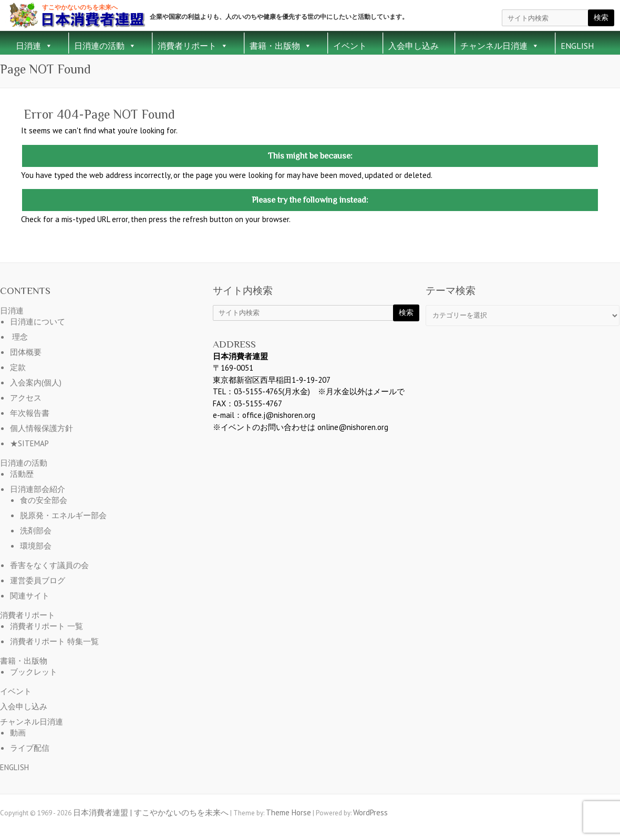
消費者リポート (193, 46)
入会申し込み (414, 46)
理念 (20, 337)
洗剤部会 (36, 531)
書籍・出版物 (281, 46)
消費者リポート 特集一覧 (54, 641)
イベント (350, 46)
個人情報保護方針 (42, 428)
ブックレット (34, 672)
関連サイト (30, 596)
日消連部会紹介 (38, 489)
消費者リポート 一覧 (47, 626)
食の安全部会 (44, 500)
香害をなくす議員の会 (49, 565)
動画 (18, 733)
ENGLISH (577, 46)
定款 (18, 367)
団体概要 (26, 352)
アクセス (26, 398)
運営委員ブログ (38, 580)
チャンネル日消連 (500, 46)
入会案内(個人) (36, 382)
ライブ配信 (30, 748)
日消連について (38, 322)
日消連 (34, 46)
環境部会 (36, 546)
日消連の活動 (105, 46)
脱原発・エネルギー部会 (63, 515)
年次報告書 (30, 413)
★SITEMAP (29, 443)
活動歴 (22, 474)
